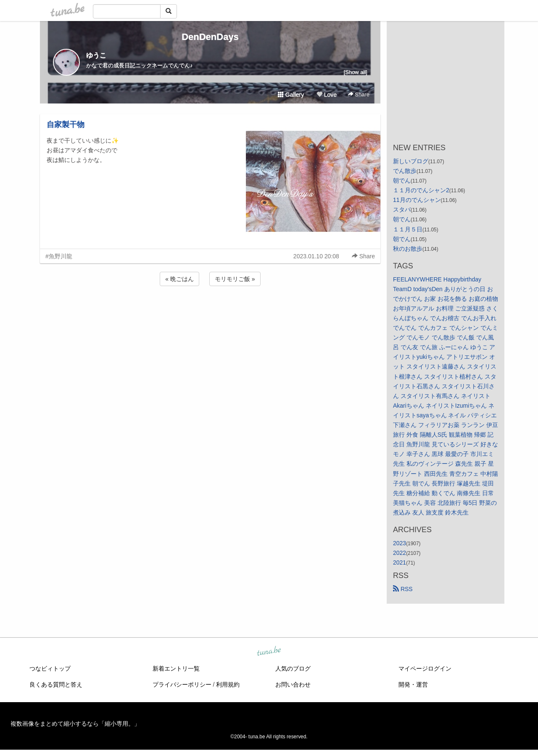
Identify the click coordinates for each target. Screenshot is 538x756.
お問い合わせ (293, 684)
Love (327, 95)
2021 (400, 562)
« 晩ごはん (179, 279)
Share (359, 94)
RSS (403, 589)
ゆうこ (96, 55)
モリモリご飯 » (235, 279)
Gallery (291, 95)
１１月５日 (408, 229)
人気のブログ (293, 668)
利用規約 (228, 684)
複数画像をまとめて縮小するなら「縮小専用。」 (75, 724)
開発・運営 (413, 684)
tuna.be (269, 652)
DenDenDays (210, 37)
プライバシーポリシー (182, 684)
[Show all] (356, 72)
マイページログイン (425, 668)
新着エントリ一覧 (176, 668)
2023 (400, 543)
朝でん (402, 180)
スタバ (402, 210)
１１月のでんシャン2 (421, 190)
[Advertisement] (210, 310)
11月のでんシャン (417, 200)
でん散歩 (405, 171)
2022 (400, 553)
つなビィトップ (50, 668)
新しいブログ (411, 161)
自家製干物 (66, 125)
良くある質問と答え (56, 684)
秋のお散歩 (408, 249)
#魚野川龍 (59, 256)
